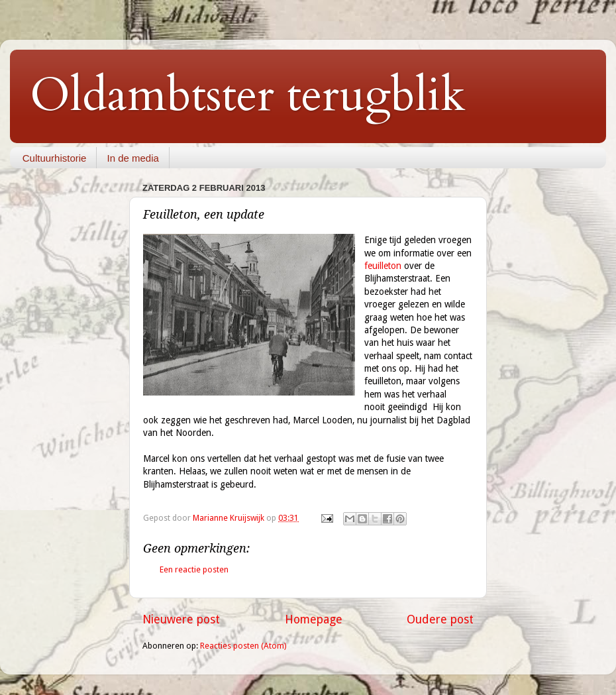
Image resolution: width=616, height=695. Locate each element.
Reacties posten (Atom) (243, 646)
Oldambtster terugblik (248, 95)
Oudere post (440, 619)
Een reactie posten (194, 569)
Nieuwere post (181, 619)
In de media (132, 158)
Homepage (314, 619)
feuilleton (383, 266)
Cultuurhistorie (55, 158)
